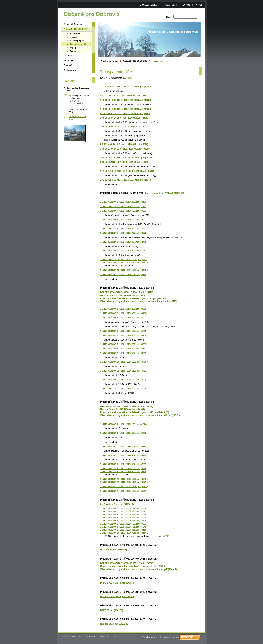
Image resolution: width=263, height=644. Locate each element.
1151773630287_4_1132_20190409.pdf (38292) (124, 446)
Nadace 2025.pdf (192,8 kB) (115, 624)
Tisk (200, 5)
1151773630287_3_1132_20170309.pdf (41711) (124, 207)
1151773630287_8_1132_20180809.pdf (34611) (124, 349)
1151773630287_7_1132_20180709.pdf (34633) (124, 344)
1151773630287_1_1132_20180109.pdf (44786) (124, 274)
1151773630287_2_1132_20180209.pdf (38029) (124, 309)
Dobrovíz (68, 65)
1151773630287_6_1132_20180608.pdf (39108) (124, 335)
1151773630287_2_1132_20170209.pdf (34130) (124, 202)
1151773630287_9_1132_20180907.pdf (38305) (124, 353)
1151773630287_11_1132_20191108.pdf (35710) (124, 482)
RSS (188, 5)
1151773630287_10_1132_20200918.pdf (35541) (124, 533)
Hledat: (170, 17)
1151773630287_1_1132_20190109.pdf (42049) (124, 389)
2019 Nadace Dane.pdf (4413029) (117, 504)
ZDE (130, 78)
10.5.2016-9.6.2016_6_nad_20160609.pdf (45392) (125, 118)
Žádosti (74, 51)
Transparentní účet (79, 44)
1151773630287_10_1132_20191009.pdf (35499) (124, 479)
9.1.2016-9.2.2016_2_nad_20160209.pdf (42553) (124, 96)
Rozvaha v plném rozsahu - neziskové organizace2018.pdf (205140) (135, 412)
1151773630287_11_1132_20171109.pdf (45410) (124, 263)
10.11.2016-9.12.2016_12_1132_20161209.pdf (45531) (127, 171)
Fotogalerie (69, 60)
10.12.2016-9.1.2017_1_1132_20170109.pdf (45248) (126, 180)
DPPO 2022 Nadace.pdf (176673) (118, 583)
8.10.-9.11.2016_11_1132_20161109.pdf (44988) (124, 162)
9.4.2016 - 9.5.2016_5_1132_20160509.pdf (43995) (125, 113)
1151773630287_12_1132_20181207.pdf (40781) (124, 380)
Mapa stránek (171, 5)
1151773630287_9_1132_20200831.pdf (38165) (124, 530)
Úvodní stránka (149, 5)
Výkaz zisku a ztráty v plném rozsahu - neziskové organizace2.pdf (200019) (139, 569)
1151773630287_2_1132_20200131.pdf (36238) (124, 509)
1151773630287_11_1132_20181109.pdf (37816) (124, 371)
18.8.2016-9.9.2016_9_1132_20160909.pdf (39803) (125, 149)
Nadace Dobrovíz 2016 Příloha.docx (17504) (123, 295)
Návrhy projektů (78, 41)
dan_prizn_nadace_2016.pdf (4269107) (164, 193)
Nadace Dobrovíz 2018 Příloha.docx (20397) (123, 409)
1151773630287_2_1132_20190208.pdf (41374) (124, 424)
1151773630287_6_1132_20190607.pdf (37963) (124, 464)
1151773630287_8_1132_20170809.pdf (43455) (124, 242)
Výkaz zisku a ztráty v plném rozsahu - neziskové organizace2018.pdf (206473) (140, 415)
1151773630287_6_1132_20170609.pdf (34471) (124, 229)
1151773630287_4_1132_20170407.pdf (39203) (124, 211)
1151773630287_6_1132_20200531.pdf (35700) (124, 521)
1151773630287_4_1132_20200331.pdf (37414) (124, 515)
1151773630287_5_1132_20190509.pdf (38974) (124, 455)
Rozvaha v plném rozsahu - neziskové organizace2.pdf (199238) (133, 566)
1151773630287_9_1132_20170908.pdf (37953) (124, 251)
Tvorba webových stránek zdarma (160, 637)
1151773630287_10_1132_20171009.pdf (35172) (124, 260)
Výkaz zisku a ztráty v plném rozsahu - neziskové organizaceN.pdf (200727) (139, 301)
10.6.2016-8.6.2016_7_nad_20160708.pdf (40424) (125, 127)
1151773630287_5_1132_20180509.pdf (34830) (124, 331)
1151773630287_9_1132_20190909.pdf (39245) (124, 472)
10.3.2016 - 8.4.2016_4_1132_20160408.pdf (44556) (126, 109)
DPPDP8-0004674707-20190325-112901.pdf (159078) (127, 406)
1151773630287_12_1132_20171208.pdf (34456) (124, 270)
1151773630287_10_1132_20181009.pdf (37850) (124, 362)
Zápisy (73, 48)
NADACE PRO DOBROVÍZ (135, 61)
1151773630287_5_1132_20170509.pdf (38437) (124, 220)
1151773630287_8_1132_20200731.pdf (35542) (124, 527)
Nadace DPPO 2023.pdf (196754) (118, 596)
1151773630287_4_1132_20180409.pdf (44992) (124, 318)
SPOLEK (68, 55)
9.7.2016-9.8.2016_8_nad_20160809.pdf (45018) (124, 144)
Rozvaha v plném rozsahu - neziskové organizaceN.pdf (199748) (133, 298)
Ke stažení (75, 34)
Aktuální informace (110, 61)
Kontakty (74, 37)
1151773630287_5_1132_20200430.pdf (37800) (124, 518)
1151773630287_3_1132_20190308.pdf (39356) (124, 433)
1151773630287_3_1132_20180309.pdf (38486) (124, 313)
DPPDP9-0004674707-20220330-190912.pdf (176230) (127, 563)
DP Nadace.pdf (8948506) (114, 550)
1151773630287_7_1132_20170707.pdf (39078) (124, 233)
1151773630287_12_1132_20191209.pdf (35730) (124, 486)
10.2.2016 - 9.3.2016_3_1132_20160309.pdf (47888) (126, 100)
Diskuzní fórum (71, 70)
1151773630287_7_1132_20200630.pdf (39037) (124, 524)
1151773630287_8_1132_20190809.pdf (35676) (124, 469)
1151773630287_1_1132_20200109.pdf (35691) (124, 491)
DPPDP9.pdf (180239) (112, 610)
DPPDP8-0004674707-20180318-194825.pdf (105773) (127, 292)
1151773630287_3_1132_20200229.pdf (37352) (124, 512)
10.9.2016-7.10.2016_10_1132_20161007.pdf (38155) (126, 158)
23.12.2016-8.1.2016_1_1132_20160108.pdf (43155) (126, 87)
